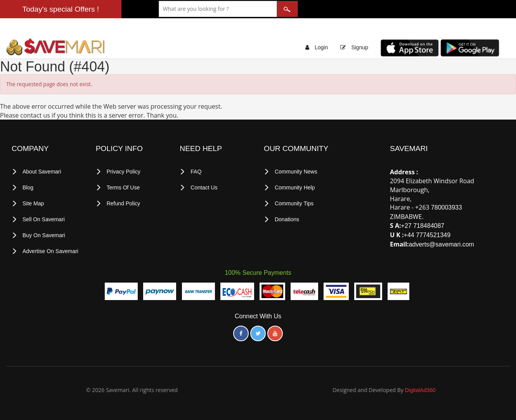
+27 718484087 (423, 226)
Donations (287, 219)
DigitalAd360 (420, 390)
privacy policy (124, 172)
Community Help (295, 187)
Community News (296, 172)
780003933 (447, 207)
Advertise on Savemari (50, 251)
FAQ (196, 172)
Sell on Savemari (44, 219)
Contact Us (204, 187)
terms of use (123, 187)
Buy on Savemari (44, 235)
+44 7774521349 (427, 235)
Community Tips (294, 203)
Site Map (33, 203)
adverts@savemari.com (442, 244)
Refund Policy (123, 203)
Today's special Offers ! (61, 9)
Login (321, 47)
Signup (360, 47)
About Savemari (42, 172)
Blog (28, 187)
